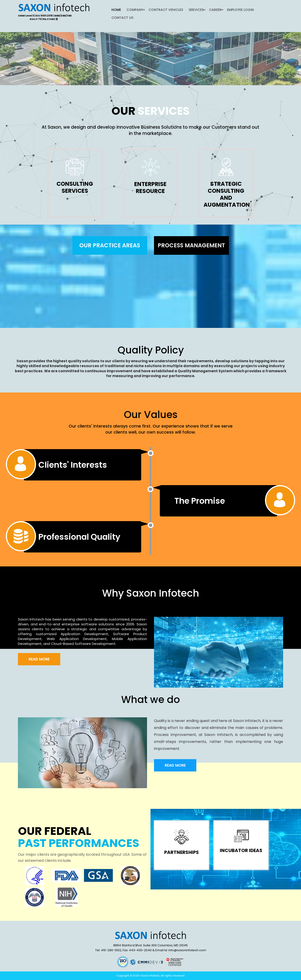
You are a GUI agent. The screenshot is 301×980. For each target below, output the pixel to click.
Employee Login (240, 10)
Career (215, 10)
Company (135, 10)
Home (116, 10)
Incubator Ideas (241, 850)
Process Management (191, 245)
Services (196, 10)
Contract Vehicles (166, 10)
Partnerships (182, 852)
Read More (39, 659)
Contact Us (122, 18)
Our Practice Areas (110, 245)
